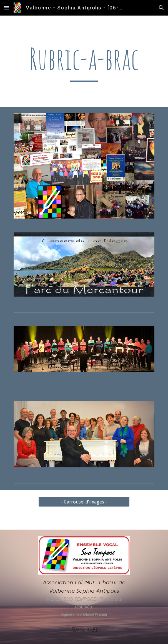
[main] (84, 61)
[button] (7, 8)
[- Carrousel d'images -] (84, 502)
